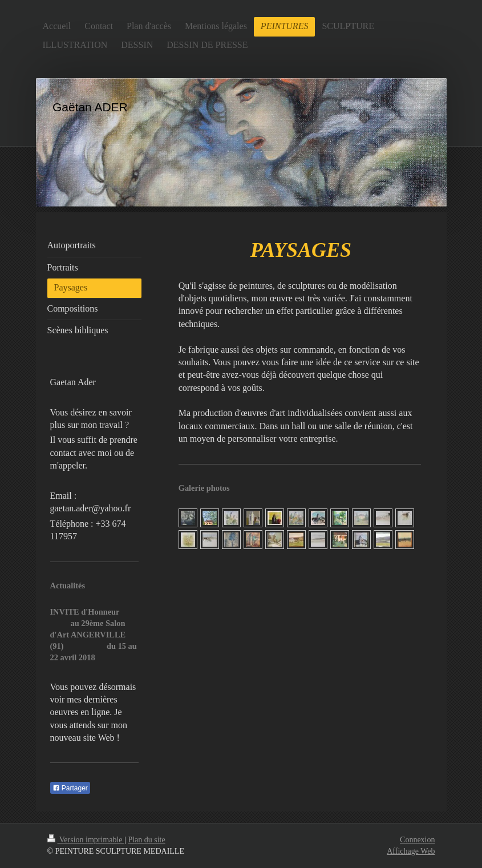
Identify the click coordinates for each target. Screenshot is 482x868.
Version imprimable (86, 840)
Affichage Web (411, 851)
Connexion (417, 840)
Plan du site (146, 840)
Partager (70, 788)
